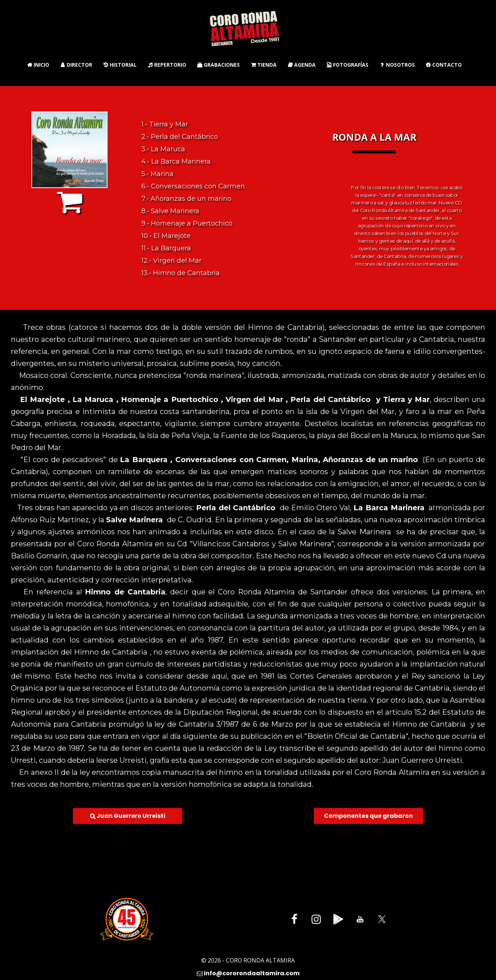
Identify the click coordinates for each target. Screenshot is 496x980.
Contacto (444, 65)
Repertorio (167, 65)
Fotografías (347, 65)
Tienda (264, 65)
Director (76, 65)
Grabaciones (218, 65)
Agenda (302, 65)
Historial (120, 65)
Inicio (38, 65)
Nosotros (397, 65)
